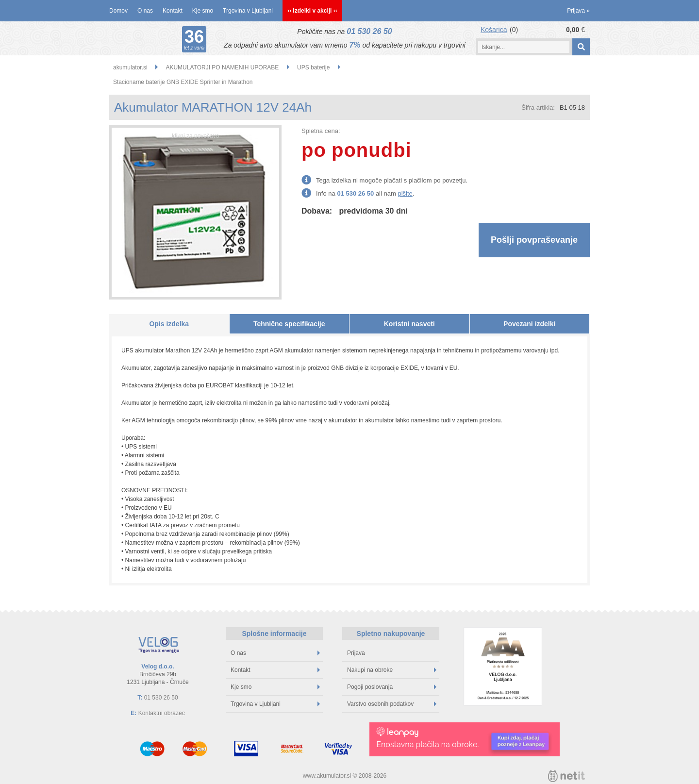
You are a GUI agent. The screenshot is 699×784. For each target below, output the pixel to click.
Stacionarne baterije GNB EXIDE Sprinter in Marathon (183, 82)
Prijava (578, 11)
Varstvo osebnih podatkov (392, 704)
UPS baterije (313, 67)
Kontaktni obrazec (162, 713)
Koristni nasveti (409, 324)
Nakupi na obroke (392, 670)
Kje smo (203, 11)
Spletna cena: (321, 131)
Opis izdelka (169, 324)
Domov (118, 11)
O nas (145, 11)
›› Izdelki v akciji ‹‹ (312, 11)
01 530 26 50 (369, 31)
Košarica (494, 30)
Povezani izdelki (529, 324)
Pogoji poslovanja (392, 687)
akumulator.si (130, 67)
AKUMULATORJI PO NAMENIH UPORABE (222, 67)
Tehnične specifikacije (289, 324)
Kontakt (173, 11)
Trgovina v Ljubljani (248, 11)
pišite (405, 193)
